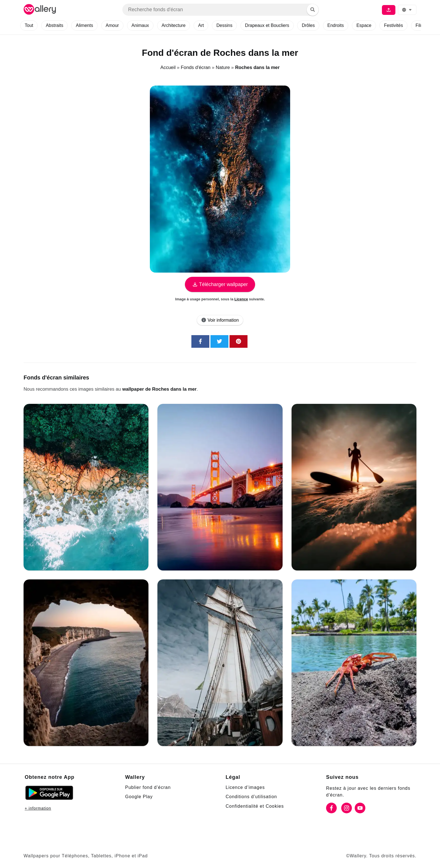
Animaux (146, 26)
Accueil (168, 67)
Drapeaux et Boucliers (279, 26)
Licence (241, 299)
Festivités (410, 26)
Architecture (182, 26)
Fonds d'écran (195, 67)
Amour (117, 26)
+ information (39, 808)
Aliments (88, 26)
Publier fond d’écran (149, 787)
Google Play (139, 796)
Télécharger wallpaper (220, 284)
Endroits (351, 26)
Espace (380, 26)
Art (211, 26)
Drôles (322, 26)
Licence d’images (246, 787)
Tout (30, 26)
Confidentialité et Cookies (256, 806)
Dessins (235, 26)
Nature (223, 67)
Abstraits (57, 26)
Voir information (220, 320)
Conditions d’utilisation (253, 796)
